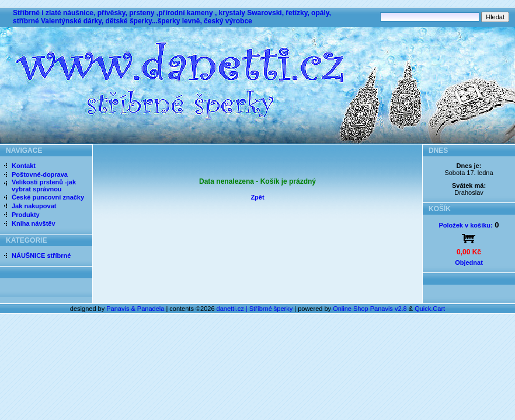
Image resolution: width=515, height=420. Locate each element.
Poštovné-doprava (40, 174)
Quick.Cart (430, 309)
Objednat (469, 262)
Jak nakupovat (34, 206)
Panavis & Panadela (136, 309)
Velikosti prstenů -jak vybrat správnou (44, 185)
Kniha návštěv (34, 223)
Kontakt (24, 166)
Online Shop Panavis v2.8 (370, 309)
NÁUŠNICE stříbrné (41, 256)
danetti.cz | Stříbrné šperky (255, 309)
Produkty (26, 215)
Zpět (257, 197)
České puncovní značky (48, 197)
